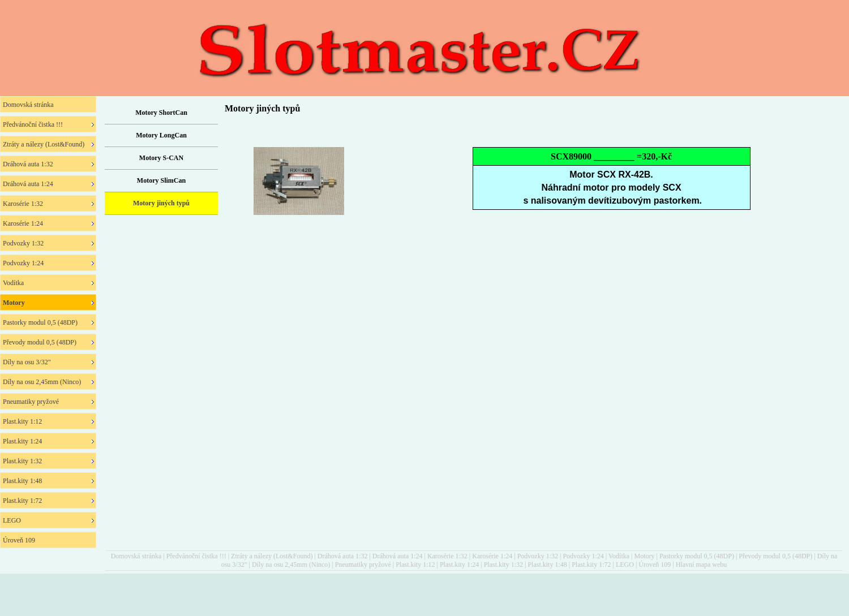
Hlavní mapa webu (702, 565)
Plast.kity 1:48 (547, 565)
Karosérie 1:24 (492, 556)
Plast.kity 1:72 (591, 565)
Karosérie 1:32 (447, 556)
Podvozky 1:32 (538, 556)
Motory (644, 556)
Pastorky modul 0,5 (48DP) (697, 556)
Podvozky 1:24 (583, 556)
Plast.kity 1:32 (503, 565)
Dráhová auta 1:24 (398, 556)
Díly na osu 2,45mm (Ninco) (291, 565)
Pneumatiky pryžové (363, 565)
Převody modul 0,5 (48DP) (775, 556)
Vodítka (619, 556)
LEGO (625, 565)
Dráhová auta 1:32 (343, 556)
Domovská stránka (136, 556)
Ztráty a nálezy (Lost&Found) (272, 556)
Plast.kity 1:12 (415, 565)
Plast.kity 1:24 (459, 565)
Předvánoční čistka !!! (196, 556)
